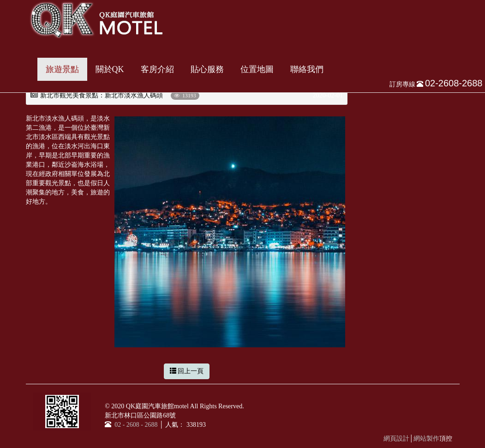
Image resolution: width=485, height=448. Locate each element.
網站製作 (426, 439)
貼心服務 (207, 69)
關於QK (110, 69)
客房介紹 (157, 69)
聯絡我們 (307, 69)
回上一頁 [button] (187, 371)
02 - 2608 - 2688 (135, 425)
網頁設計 (396, 439)
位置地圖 (257, 69)
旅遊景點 (62, 69)
